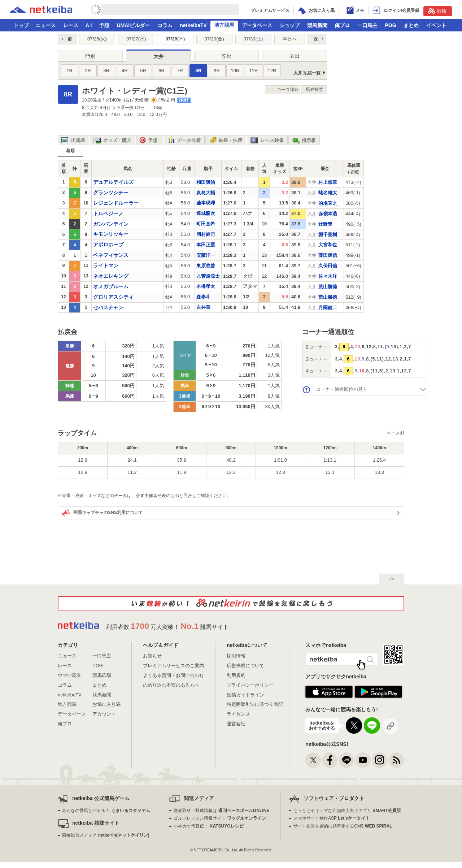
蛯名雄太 (328, 193)
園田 (295, 56)
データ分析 (184, 141)
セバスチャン (108, 307)
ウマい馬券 (69, 675)
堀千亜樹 (328, 235)
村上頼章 (328, 182)
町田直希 (206, 224)
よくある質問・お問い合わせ (173, 675)
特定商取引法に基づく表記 (255, 704)
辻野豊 (325, 224)
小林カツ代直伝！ (208, 826)
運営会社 (236, 724)
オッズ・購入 (112, 141)
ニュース (45, 25)
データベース (257, 25)
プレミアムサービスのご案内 (173, 666)
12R (272, 71)
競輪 (437, 11)
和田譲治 (206, 182)
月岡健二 (328, 308)
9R (217, 71)
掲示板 (304, 141)
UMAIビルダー (133, 25)
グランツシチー (111, 193)
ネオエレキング (111, 276)
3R (106, 71)
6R (162, 71)
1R (69, 71)
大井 (158, 56)
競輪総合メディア (106, 835)
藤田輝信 (328, 255)
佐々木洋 (328, 276)
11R (254, 71)
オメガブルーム (111, 286)
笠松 (226, 56)
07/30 (253, 39)
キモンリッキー (111, 234)
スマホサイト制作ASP (332, 818)
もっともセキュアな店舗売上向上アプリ (347, 811)
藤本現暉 (206, 203)
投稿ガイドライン (245, 695)
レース (71, 25)
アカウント (104, 714)
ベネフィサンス (111, 255)
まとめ (411, 25)
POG (390, 25)
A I (89, 25)
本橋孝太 (206, 286)
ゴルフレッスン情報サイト (220, 818)
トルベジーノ (108, 213)
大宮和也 (328, 245)
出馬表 (73, 141)
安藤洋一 (206, 255)
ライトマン (106, 265)
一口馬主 (367, 25)
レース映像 (267, 141)
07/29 (214, 39)
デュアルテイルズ (113, 182)
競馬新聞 (317, 25)
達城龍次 (206, 213)
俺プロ (342, 25)
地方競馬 (224, 25)
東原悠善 (206, 266)
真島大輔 (206, 193)
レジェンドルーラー (116, 203)
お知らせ (152, 656)
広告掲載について (245, 666)
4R (125, 71)
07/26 (97, 39)
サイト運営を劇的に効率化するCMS (343, 826)
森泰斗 (203, 297)
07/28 (175, 39)
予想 (104, 25)
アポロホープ (108, 245)
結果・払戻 (226, 141)
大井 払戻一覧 (307, 73)
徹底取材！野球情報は (221, 811)
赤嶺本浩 (328, 214)
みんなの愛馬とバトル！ (106, 811)
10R (235, 71)
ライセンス (238, 714)
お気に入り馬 (106, 704)
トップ (21, 25)
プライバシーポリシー (250, 685)
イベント (436, 25)
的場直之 (328, 203)
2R (88, 71)
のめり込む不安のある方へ (171, 685)
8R (198, 71)
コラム (165, 25)
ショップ (289, 25)
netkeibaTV (193, 25)
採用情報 (236, 656)
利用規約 (236, 675)
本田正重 (206, 245)
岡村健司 (206, 234)
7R (180, 71)
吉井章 (203, 307)
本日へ (290, 39)
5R (143, 71)
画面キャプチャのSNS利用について (102, 513)
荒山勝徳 (328, 287)
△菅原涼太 (208, 276)
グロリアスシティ (113, 297)
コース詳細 (283, 90)
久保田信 (328, 266)
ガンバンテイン (111, 224)
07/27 (136, 39)
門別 (90, 56)
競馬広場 (102, 675)
